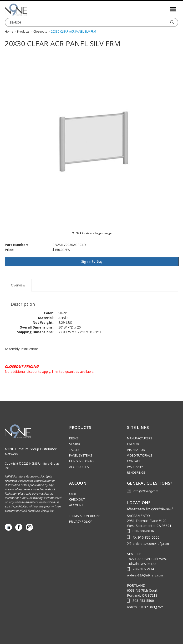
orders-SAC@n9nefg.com (151, 544)
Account (76, 505)
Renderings (136, 472)
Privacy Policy (80, 521)
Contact (134, 461)
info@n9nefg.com (145, 491)
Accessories (79, 467)
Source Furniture (29, 10)
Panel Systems (81, 455)
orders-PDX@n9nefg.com (145, 607)
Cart (73, 494)
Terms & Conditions (85, 516)
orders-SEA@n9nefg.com (145, 575)
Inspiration (136, 450)
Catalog (134, 444)
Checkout (77, 499)
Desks (74, 438)
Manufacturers (140, 438)
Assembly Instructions (22, 349)
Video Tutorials (140, 455)
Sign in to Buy (92, 261)
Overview (18, 285)
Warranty (135, 467)
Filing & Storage (82, 461)
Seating (75, 444)
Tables (74, 450)
